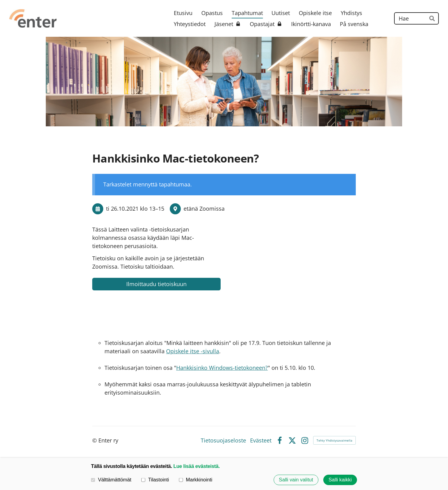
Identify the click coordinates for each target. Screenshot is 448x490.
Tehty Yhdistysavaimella (334, 440)
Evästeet (261, 440)
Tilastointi (155, 480)
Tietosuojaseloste (223, 440)
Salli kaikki (340, 480)
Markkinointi (196, 480)
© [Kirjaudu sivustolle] (95, 440)
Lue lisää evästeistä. (197, 466)
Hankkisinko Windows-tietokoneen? (222, 368)
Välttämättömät (111, 480)
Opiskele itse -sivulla (193, 351)
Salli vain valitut (296, 480)
